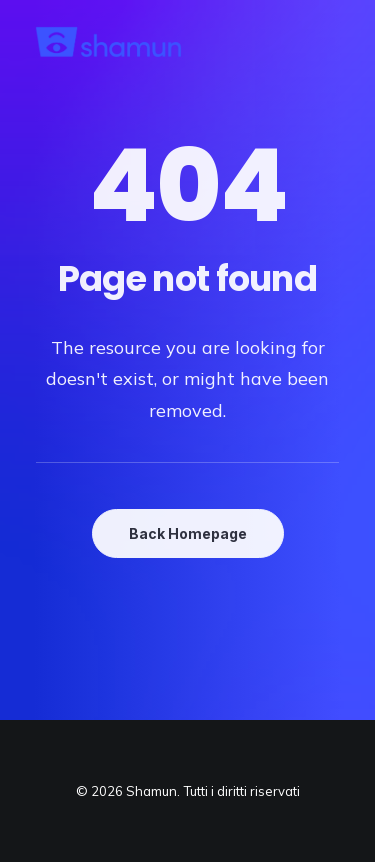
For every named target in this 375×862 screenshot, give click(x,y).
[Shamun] (108, 42)
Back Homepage (188, 533)
